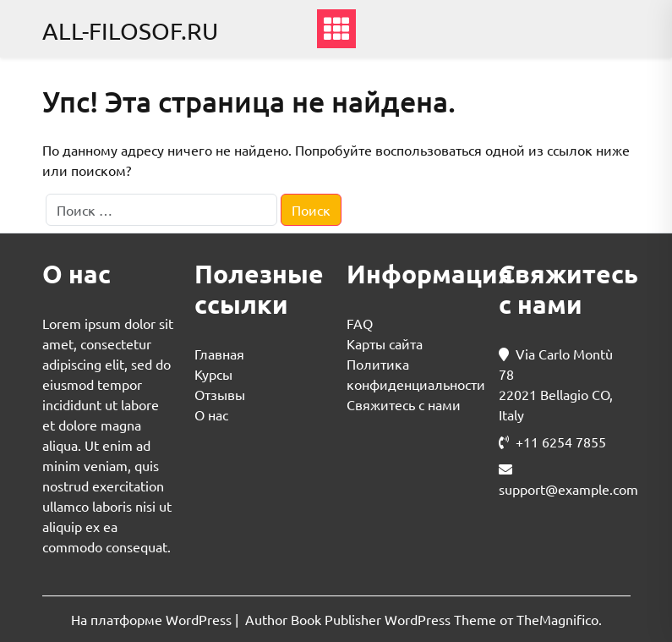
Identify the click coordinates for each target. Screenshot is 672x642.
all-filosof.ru (130, 31)
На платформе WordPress (153, 619)
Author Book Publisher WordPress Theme (372, 619)
